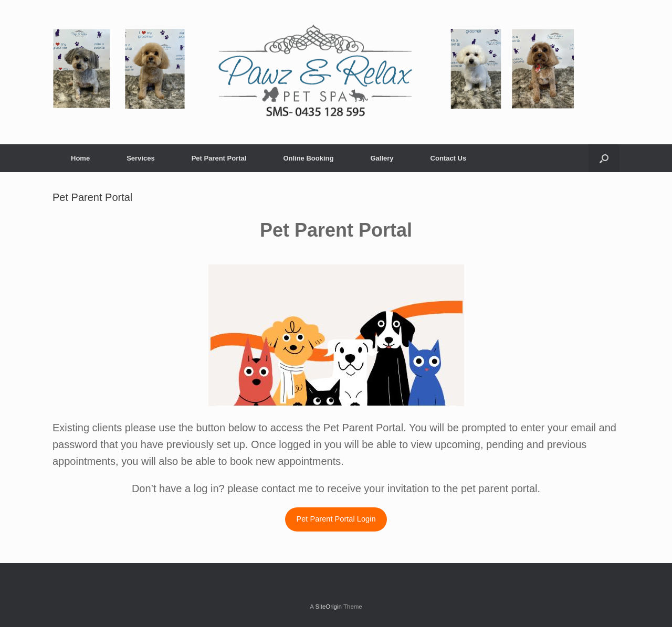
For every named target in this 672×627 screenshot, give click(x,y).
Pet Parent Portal (219, 158)
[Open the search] (604, 158)
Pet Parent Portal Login (336, 519)
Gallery (382, 158)
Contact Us (449, 158)
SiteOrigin (328, 607)
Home (80, 158)
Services (141, 158)
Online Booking (308, 158)
